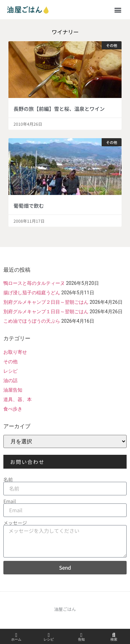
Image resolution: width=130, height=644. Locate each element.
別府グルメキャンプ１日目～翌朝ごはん (46, 312)
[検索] (114, 635)
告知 (81, 639)
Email (10, 501)
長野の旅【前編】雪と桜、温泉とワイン (59, 109)
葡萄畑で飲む (29, 206)
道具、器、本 (18, 399)
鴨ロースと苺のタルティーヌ (34, 283)
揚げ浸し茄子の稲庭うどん (32, 293)
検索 (114, 639)
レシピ (10, 371)
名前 (8, 479)
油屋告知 (13, 390)
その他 (10, 362)
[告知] (81, 635)
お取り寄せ (15, 352)
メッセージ (15, 523)
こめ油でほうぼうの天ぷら (32, 321)
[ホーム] (16, 635)
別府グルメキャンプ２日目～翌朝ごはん (46, 302)
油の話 (10, 380)
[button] (118, 10)
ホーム (16, 639)
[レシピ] (49, 635)
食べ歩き (13, 409)
